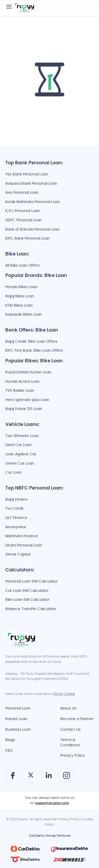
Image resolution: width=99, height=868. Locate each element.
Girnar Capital (18, 555)
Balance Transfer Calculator (31, 609)
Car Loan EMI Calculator (27, 591)
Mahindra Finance (22, 536)
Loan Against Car (21, 454)
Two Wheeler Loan (22, 436)
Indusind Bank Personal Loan (31, 184)
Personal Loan (18, 709)
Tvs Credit (14, 509)
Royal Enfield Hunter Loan (28, 373)
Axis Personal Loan (22, 193)
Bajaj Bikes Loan (20, 296)
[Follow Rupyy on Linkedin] (49, 778)
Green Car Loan (20, 464)
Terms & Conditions (70, 743)
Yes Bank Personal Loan (27, 175)
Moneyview (16, 527)
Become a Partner (77, 719)
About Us (68, 709)
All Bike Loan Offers (22, 266)
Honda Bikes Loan (21, 287)
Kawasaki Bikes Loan (24, 315)
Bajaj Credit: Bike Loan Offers (31, 342)
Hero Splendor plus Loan (27, 400)
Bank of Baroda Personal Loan (32, 230)
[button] (9, 7)
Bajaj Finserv (16, 500)
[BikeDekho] (25, 860)
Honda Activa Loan (22, 382)
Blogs (10, 740)
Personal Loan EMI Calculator (31, 582)
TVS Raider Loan (20, 391)
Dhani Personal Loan (24, 546)
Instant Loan (16, 719)
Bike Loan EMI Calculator (27, 600)
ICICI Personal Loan (23, 211)
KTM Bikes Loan (19, 306)
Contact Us (70, 730)
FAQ (9, 751)
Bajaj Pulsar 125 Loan (24, 409)
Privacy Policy (73, 756)
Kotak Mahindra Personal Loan (33, 202)
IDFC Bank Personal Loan (28, 239)
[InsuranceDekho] (70, 849)
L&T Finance (16, 518)
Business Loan (18, 730)
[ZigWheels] (70, 860)
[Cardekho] (25, 849)
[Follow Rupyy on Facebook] (13, 777)
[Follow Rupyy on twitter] (31, 777)
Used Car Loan (18, 445)
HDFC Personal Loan (23, 220)
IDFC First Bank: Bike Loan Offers (34, 351)
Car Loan (13, 473)
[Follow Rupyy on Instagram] (67, 777)
